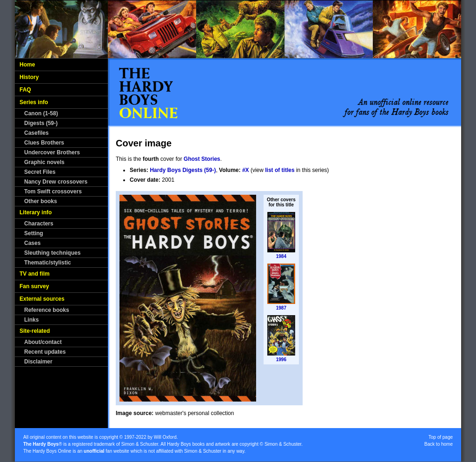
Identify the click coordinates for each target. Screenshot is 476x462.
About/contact (43, 342)
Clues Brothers (44, 143)
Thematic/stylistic (48, 263)
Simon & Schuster (140, 444)
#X (246, 170)
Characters (39, 224)
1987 (281, 308)
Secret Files (40, 172)
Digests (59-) (41, 123)
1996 (281, 360)
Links (31, 320)
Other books (41, 201)
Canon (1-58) (41, 113)
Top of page (441, 437)
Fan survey (34, 286)
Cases (32, 243)
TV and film (35, 274)
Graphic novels (44, 162)
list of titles (280, 170)
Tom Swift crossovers (53, 191)
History (29, 77)
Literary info (36, 212)
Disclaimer (38, 362)
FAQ (25, 90)
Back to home (439, 444)
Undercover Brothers (52, 152)
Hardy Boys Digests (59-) (183, 170)
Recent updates (45, 352)
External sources (42, 299)
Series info (34, 102)
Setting (34, 233)
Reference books (47, 310)
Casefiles (36, 133)
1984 (281, 256)
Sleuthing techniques (52, 253)
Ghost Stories (202, 159)
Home (27, 65)
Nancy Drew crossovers (56, 182)
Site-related (35, 331)
